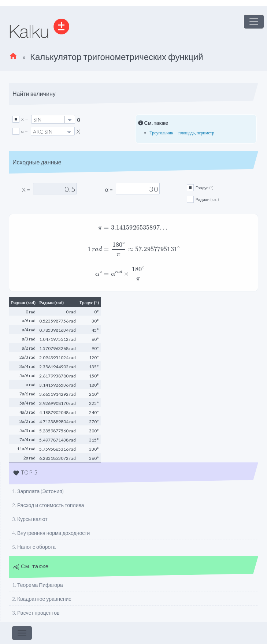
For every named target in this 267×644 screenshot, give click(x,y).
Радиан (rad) (207, 199)
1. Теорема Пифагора (38, 585)
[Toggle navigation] (254, 22)
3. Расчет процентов (36, 613)
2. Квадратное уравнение (42, 599)
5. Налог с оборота (34, 547)
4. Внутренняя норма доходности (51, 533)
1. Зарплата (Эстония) (38, 491)
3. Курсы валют (30, 519)
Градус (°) (205, 188)
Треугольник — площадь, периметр (182, 133)
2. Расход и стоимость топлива (48, 505)
